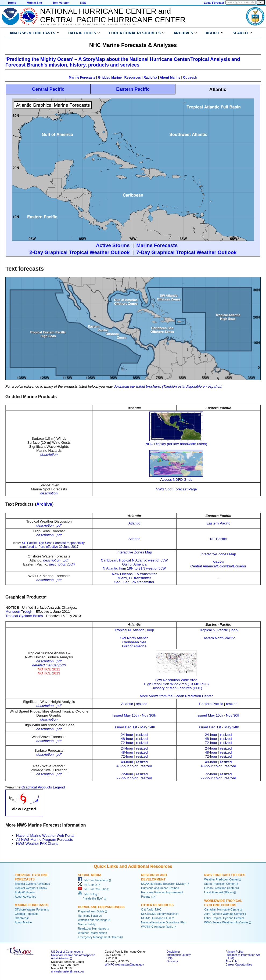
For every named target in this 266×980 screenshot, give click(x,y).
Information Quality (179, 955)
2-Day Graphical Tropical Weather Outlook (80, 252)
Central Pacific (48, 89)
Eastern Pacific (133, 89)
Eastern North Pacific (218, 638)
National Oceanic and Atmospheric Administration (89, 24)
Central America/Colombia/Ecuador (218, 566)
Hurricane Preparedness (101, 907)
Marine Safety (87, 924)
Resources (133, 78)
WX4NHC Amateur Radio (157, 927)
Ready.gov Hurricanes (92, 928)
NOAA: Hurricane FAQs (156, 918)
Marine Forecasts (82, 78)
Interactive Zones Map (134, 552)
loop (151, 630)
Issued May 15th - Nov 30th (134, 715)
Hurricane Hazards (90, 916)
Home (12, 3)
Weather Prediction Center (221, 879)
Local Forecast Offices (218, 892)
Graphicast (22, 918)
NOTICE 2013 (49, 673)
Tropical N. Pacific (213, 630)
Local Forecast (214, 3)
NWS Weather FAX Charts (37, 844)
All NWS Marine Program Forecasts (44, 840)
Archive (44, 504)
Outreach (190, 78)
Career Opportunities (239, 964)
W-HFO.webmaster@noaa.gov (124, 964)
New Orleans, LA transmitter (134, 574)
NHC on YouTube (92, 889)
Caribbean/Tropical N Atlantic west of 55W (134, 560)
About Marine (170, 78)
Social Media (90, 875)
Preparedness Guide (91, 911)
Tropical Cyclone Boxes (24, 616)
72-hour (127, 743)
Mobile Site (34, 3)
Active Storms (113, 245)
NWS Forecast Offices (225, 875)
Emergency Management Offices (99, 937)
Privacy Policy (234, 952)
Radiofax (150, 78)
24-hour (127, 735)
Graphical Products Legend (43, 787)
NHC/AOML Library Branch (158, 914)
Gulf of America (134, 564)
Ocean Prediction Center (220, 888)
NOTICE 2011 (49, 669)
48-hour (127, 739)
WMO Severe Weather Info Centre (226, 922)
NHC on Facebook (93, 880)
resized (142, 704)
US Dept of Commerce (65, 952)
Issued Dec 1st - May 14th (134, 727)
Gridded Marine (110, 78)
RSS (83, 3)
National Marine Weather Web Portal (45, 836)
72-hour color (127, 778)
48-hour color (127, 766)
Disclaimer (173, 952)
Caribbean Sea (134, 642)
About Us (231, 961)
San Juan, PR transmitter (134, 582)
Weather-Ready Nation (92, 933)
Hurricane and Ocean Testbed (160, 888)
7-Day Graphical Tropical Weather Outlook (187, 252)
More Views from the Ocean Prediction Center (176, 696)
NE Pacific (218, 539)
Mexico (218, 562)
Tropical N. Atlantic (129, 630)
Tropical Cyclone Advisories (32, 884)
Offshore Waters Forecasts (32, 909)
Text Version (61, 3)
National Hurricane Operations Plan (164, 922)
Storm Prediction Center (220, 884)
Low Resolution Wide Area (176, 678)
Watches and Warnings (93, 920)
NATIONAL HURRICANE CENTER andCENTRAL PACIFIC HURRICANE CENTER (113, 15)
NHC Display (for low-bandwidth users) (176, 444)
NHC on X (88, 885)
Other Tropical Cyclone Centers (224, 918)
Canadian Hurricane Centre (222, 909)
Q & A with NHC (151, 909)
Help (170, 958)
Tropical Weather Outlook (31, 888)
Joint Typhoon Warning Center (223, 914)
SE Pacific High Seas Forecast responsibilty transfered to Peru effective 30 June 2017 (52, 545)
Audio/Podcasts (25, 892)
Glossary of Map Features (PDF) (176, 688)
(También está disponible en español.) (192, 386)
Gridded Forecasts (27, 914)
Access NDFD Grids (176, 480)
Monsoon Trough (19, 612)
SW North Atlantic (134, 638)
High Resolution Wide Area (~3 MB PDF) (176, 684)
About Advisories (25, 897)
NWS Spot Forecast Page (176, 489)
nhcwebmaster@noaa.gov (68, 971)
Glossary (172, 961)
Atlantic (134, 523)
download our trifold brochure (137, 386)
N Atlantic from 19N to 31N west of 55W (134, 568)
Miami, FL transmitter (134, 578)
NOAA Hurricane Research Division (164, 884)
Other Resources (157, 905)
